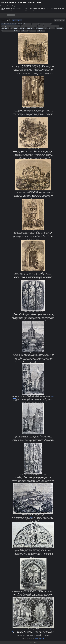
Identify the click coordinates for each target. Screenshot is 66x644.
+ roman (23, 28)
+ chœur (52, 28)
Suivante (37, 639)
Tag (7, 20)
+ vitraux (33, 31)
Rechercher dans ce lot (10, 24)
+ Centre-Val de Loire (42, 28)
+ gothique (36, 24)
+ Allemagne (31, 28)
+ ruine (41, 26)
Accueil (3, 20)
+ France (34, 26)
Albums (3, 15)
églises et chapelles (17, 20)
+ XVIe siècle (41, 31)
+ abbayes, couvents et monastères (11, 26)
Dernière (42, 639)
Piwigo (36, 642)
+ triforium (25, 31)
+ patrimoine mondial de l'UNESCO (11, 31)
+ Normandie (14, 28)
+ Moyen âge (27, 24)
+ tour (47, 26)
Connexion (62, 15)
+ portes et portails (46, 24)
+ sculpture (5, 28)
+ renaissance (55, 26)
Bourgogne (31, 517)
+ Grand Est (60, 28)
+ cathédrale (25, 26)
